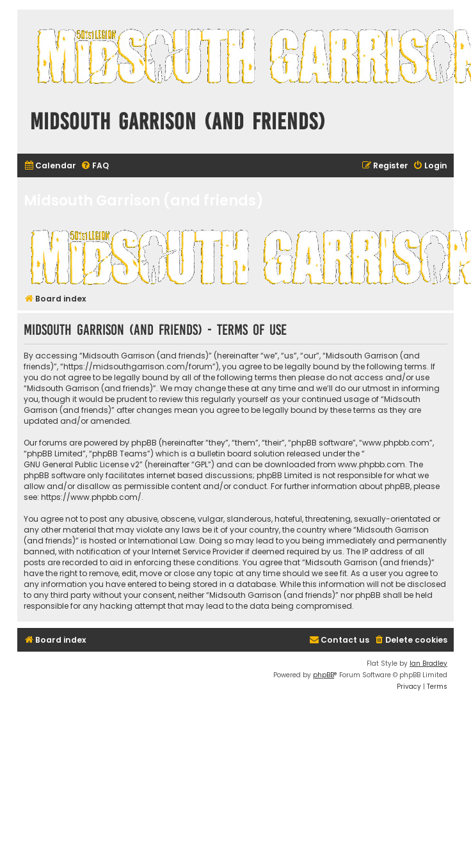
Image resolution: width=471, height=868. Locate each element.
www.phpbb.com (371, 464)
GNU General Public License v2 (82, 464)
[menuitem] (50, 166)
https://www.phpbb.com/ (91, 497)
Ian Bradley (428, 663)
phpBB (323, 675)
